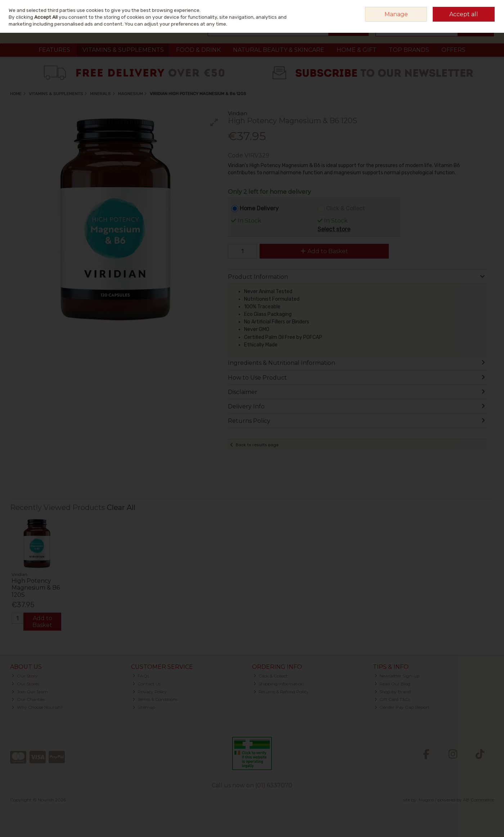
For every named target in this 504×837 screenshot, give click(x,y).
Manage (396, 14)
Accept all (464, 14)
